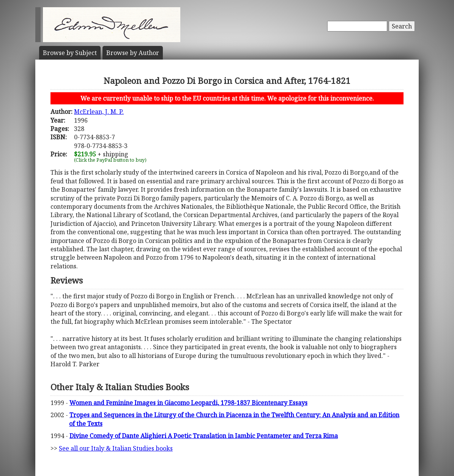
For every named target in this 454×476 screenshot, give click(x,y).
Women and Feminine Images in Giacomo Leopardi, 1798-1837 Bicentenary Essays (188, 403)
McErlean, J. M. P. (99, 112)
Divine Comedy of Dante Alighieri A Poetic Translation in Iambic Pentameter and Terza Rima (204, 436)
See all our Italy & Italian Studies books (116, 448)
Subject (70, 53)
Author (133, 53)
